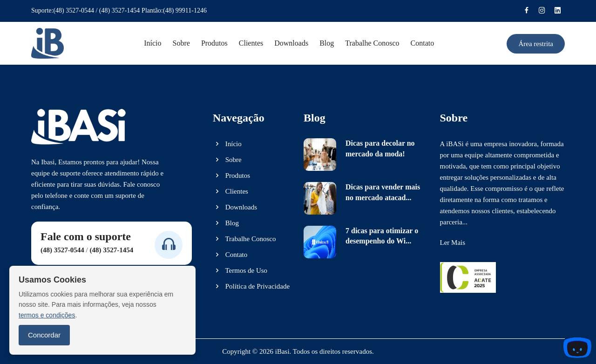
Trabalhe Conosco (244, 239)
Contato (423, 43)
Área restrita (536, 44)
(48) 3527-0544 (74, 10)
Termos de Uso (240, 270)
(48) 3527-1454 (120, 10)
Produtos (214, 43)
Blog (327, 43)
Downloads (291, 43)
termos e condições (47, 315)
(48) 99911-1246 (185, 10)
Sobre (181, 43)
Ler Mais (453, 243)
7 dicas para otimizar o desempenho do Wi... (382, 236)
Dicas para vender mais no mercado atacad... (383, 192)
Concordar (44, 335)
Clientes (251, 43)
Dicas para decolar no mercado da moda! (380, 148)
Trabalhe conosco (372, 43)
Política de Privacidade (251, 286)
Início (152, 43)
